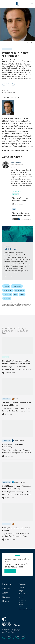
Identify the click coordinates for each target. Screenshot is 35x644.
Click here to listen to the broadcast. (15, 150)
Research (7, 584)
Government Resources (26, 609)
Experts (6, 597)
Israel (22, 294)
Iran (15, 294)
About (5, 593)
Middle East (7, 294)
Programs (22, 584)
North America (8, 290)
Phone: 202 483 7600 (8, 632)
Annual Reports (23, 600)
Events (21, 587)
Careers (21, 602)
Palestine (7, 298)
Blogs (21, 591)
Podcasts (22, 594)
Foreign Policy (17, 286)
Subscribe (10, 571)
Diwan (16, 399)
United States (20, 290)
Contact (21, 598)
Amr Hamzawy (8, 91)
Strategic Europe (19, 441)
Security (6, 286)
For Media (22, 607)
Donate (6, 601)
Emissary (6, 588)
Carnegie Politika (19, 482)
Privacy (21, 604)
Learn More (8, 276)
